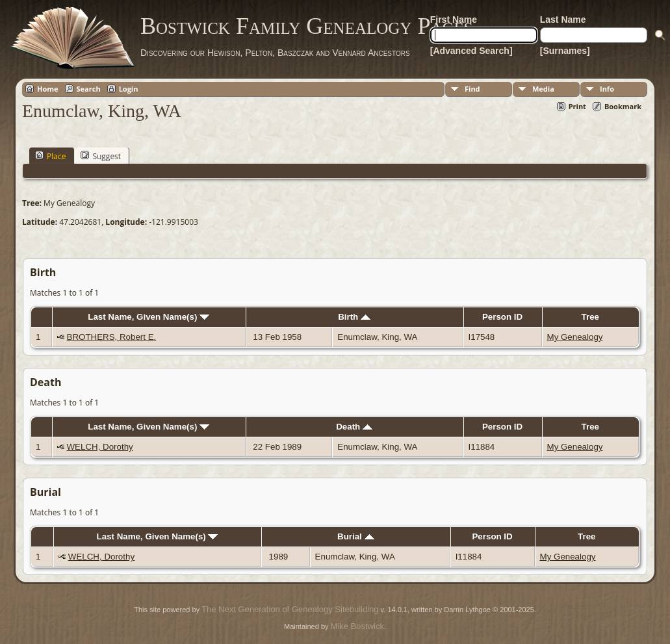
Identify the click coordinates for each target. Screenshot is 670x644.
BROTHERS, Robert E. (112, 337)
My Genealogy (575, 337)
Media (543, 89)
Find (472, 89)
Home (48, 89)
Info (607, 89)
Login (129, 89)
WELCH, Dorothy (100, 447)
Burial (355, 536)
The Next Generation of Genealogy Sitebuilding (290, 609)
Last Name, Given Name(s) (148, 317)
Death (354, 427)
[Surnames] (565, 51)
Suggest (101, 156)
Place (50, 156)
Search (89, 89)
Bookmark (623, 106)
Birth (354, 317)
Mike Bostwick (357, 626)
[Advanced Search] (471, 51)
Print (577, 106)
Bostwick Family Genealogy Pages (307, 26)
